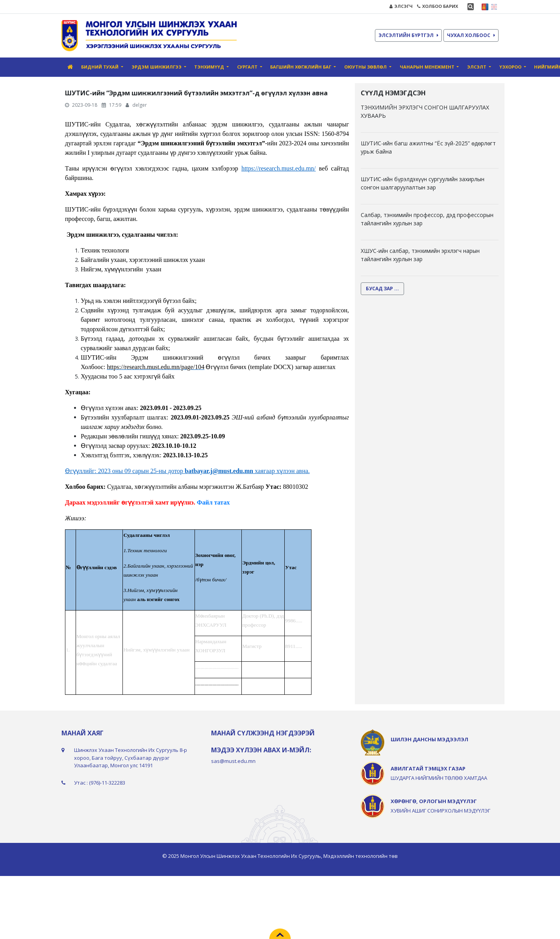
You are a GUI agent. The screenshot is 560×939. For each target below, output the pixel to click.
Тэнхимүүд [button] (210, 67)
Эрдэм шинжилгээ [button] (157, 67)
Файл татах (213, 502)
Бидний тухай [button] (100, 67)
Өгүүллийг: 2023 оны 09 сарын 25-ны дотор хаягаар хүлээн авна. (187, 471)
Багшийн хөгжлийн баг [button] (301, 67)
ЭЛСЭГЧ (401, 6)
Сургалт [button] (248, 67)
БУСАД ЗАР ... (382, 289)
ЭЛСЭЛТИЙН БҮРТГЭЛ (408, 35)
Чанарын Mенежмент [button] (428, 67)
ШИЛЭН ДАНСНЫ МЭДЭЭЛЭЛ (429, 739)
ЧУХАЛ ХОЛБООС (471, 35)
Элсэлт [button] (477, 67)
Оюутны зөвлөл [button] (366, 67)
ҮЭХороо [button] (511, 67)
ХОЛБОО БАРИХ (438, 6)
